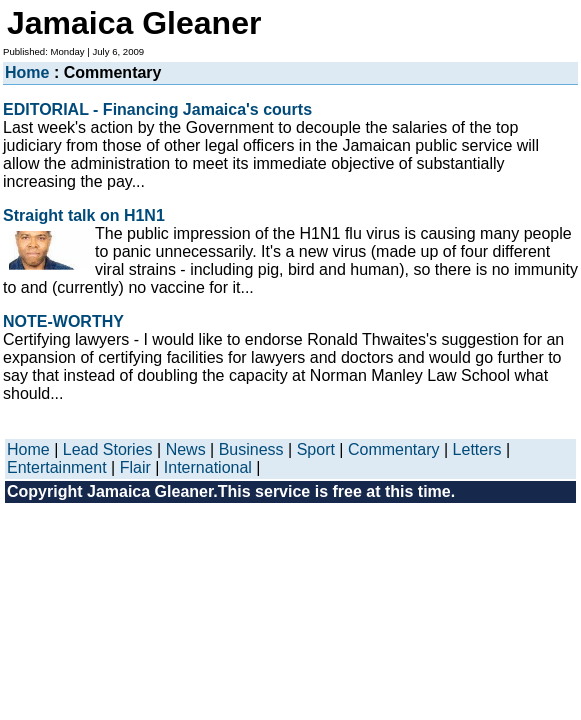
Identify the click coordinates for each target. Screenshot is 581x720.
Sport (316, 449)
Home (27, 72)
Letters (477, 449)
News (186, 449)
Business (251, 449)
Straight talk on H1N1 (84, 215)
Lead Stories (108, 449)
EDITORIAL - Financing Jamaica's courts (157, 109)
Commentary (394, 449)
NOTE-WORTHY (63, 321)
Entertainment (57, 467)
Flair (135, 467)
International (208, 467)
